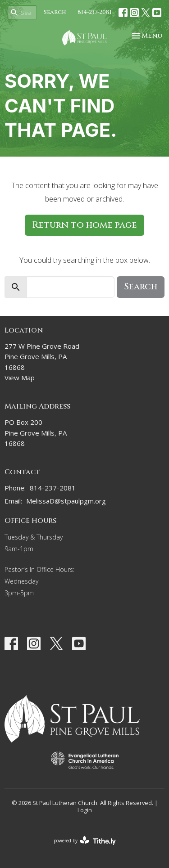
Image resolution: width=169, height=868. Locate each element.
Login (85, 810)
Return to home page (84, 225)
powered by (85, 841)
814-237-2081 (95, 12)
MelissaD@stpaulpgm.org (66, 501)
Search (55, 12)
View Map (20, 378)
